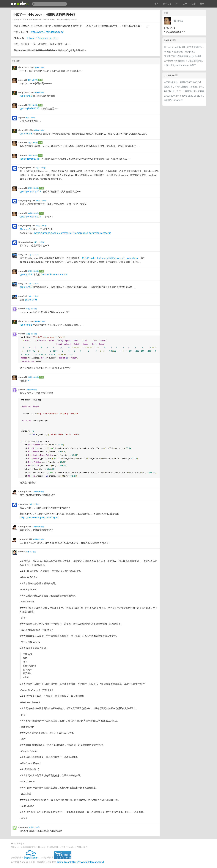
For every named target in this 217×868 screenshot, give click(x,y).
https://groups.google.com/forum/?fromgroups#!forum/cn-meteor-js (73, 233)
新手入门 (167, 4)
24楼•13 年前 (39, 492)
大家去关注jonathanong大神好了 (180, 65)
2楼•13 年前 (33, 80)
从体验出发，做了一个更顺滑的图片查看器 (184, 91)
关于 (185, 4)
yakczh (22, 309)
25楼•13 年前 (34, 504)
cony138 (23, 255)
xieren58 (178, 21)
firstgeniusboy (26, 242)
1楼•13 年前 (39, 67)
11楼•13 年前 (41, 201)
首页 (157, 4)
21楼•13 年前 (31, 334)
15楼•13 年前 (33, 255)
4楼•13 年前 (33, 105)
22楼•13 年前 (33, 377)
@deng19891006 (30, 109)
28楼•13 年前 (31, 552)
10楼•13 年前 (33, 188)
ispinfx (22, 118)
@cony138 (26, 275)
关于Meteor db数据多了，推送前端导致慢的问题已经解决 (184, 61)
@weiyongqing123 (30, 192)
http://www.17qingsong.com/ (47, 32)
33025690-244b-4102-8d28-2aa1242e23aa (184, 96)
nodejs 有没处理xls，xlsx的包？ (180, 52)
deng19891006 (26, 67)
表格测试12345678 (174, 100)
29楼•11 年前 (34, 827)
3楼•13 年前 (39, 93)
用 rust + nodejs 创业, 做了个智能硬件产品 (184, 47)
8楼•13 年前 (33, 155)
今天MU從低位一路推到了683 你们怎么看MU (184, 82)
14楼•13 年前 (39, 242)
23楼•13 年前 (31, 390)
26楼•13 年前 (39, 527)
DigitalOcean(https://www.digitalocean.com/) (80, 862)
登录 (202, 4)
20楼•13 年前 (40, 321)
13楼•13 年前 (41, 226)
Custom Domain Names (54, 275)
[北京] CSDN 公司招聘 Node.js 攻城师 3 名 (184, 56)
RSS (13, 844)
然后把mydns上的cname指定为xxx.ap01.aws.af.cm (110, 258)
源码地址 (20, 844)
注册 (193, 4)
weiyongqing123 (27, 168)
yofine (22, 552)
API (177, 4)
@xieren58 (26, 96)
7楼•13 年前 (33, 143)
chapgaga (23, 827)
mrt (29, 381)
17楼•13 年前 (33, 284)
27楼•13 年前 (39, 539)
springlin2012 (25, 492)
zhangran (23, 504)
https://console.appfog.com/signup (39, 518)
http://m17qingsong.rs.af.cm (43, 38)
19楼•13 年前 (31, 309)
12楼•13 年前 (33, 213)
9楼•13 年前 (41, 168)
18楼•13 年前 (33, 296)
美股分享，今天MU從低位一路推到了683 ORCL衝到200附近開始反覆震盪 (184, 87)
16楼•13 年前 (33, 271)
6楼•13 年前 (39, 130)
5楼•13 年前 (31, 118)
